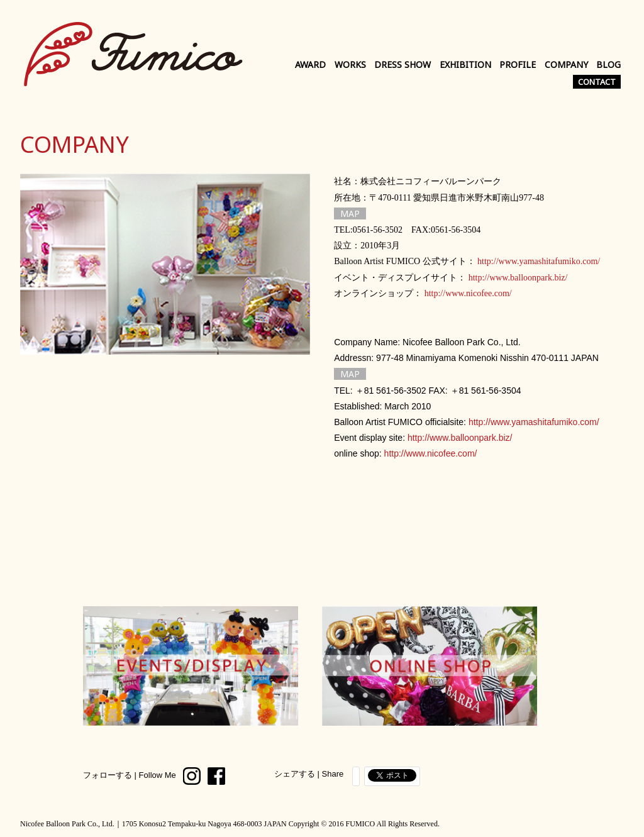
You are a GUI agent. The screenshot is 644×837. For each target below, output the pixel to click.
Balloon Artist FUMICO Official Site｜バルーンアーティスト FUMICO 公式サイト (133, 53)
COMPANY (566, 64)
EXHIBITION (465, 64)
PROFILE (518, 64)
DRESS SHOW (402, 64)
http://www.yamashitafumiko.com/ (539, 261)
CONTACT (597, 82)
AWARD (310, 64)
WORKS (350, 64)
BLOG (608, 64)
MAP (350, 213)
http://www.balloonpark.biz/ (518, 278)
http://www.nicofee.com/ (468, 293)
